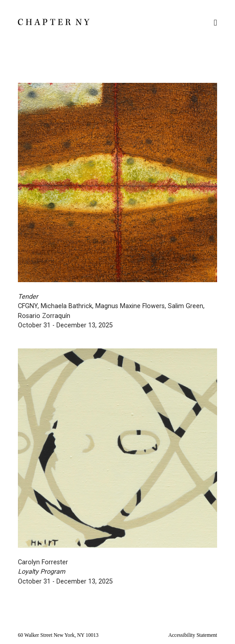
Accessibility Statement (193, 635)
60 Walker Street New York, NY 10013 (58, 635)
